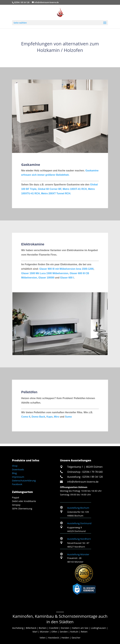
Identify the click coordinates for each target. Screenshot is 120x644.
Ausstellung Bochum (78, 508)
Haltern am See (80, 628)
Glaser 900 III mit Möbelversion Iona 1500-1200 (66, 269)
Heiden (65, 638)
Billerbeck (31, 628)
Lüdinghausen (98, 628)
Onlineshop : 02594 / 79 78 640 (85, 472)
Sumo (68, 417)
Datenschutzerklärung (24, 480)
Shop (15, 466)
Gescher (76, 638)
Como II (26, 417)
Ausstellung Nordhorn (79, 539)
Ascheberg (18, 628)
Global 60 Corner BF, (50, 189)
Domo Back (38, 417)
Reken (84, 632)
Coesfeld (54, 628)
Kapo (50, 417)
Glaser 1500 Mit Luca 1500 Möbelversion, (45, 273)
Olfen (54, 632)
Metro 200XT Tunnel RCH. (56, 193)
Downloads (18, 469)
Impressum (18, 477)
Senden (64, 632)
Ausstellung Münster (78, 554)
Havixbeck (53, 638)
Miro (57, 417)
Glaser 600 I (67, 278)
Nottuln (74, 632)
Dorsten (65, 628)
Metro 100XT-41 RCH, (75, 189)
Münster (44, 632)
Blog (14, 473)
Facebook (17, 484)
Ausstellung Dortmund (79, 523)
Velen (43, 638)
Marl (35, 632)
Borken (43, 628)
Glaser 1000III (46, 278)
